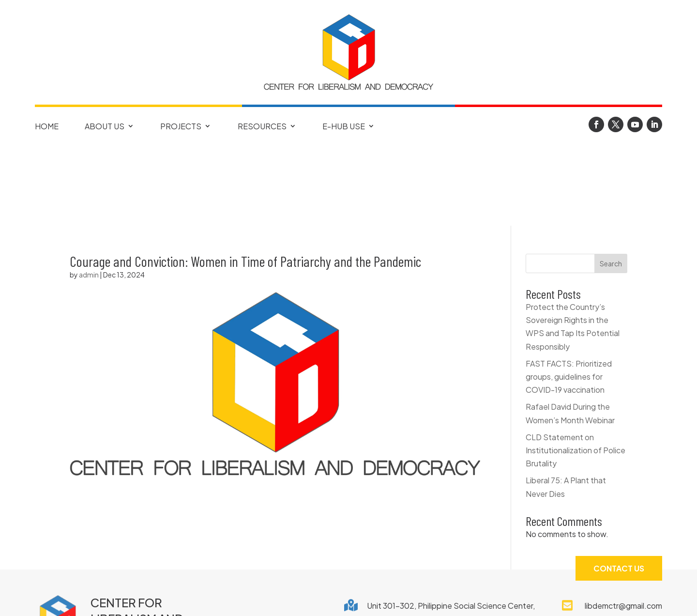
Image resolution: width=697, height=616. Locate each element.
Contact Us (619, 488)
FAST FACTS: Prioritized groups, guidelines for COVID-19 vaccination (569, 297)
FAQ (234, 598)
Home (47, 126)
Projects (181, 126)
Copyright (286, 598)
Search (611, 184)
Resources (262, 126)
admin (89, 195)
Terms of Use (443, 598)
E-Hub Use (344, 126)
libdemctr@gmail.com (623, 526)
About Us (105, 126)
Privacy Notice (362, 598)
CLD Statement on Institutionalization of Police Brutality (576, 370)
